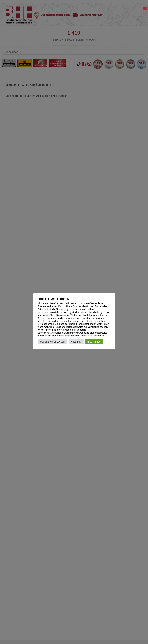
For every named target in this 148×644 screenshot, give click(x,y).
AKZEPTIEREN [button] (94, 342)
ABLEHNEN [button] (77, 342)
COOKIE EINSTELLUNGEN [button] (53, 342)
